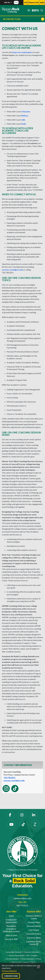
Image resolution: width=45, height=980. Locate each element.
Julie (23, 120)
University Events (34, 934)
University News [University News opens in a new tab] (34, 938)
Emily (24, 124)
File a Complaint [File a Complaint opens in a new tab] (32, 956)
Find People (34, 930)
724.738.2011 (9, 778)
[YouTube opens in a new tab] (11, 824)
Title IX (33, 962)
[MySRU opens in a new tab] (35, 10)
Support (26, 962)
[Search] (41, 10)
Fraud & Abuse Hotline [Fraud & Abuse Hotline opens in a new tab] (17, 956)
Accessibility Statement (14, 952)
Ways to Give (11, 935)
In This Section (24, 19)
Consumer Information (32, 952)
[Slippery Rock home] (11, 10)
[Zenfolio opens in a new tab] (35, 824)
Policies (38, 959)
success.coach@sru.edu (12, 270)
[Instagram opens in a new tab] (22, 815)
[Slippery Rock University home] (22, 851)
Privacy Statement (9, 971)
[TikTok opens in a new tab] (23, 824)
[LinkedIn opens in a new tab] (34, 815)
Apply (11, 916)
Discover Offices (34, 926)
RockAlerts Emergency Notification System (11, 929)
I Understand (11, 976)
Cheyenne (26, 111)
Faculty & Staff (11, 939)
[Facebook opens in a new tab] (10, 815)
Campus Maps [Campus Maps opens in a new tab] (34, 922)
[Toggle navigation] (29, 10)
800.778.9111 (23, 906)
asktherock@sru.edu (22, 898)
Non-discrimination (12, 959)
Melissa (25, 116)
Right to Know (16, 962)
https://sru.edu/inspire (22, 52)
